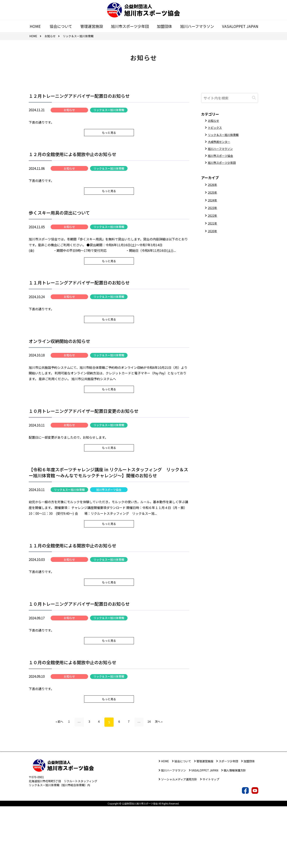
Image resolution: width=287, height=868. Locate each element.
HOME (165, 823)
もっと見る (109, 138)
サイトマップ (211, 841)
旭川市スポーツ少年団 (224, 167)
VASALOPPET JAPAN (205, 832)
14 (152, 784)
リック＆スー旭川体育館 (109, 111)
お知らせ (69, 111)
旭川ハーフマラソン (222, 152)
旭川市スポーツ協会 (109, 528)
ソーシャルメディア (179, 841)
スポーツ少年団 (228, 823)
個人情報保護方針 (235, 832)
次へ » (163, 784)
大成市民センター (221, 144)
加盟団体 (249, 823)
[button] (254, 98)
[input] (230, 98)
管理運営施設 (205, 823)
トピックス (216, 129)
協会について (183, 823)
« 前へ (55, 784)
